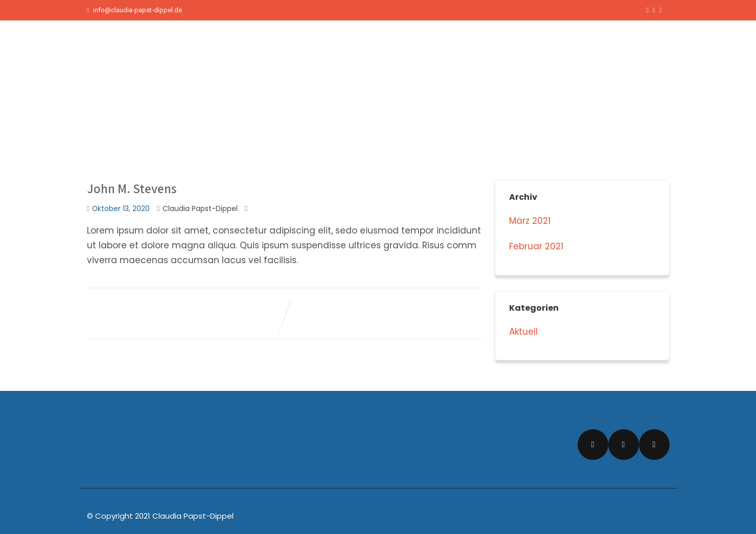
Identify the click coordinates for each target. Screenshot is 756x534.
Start (508, 46)
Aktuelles (547, 46)
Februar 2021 (536, 246)
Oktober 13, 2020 (121, 209)
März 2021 (530, 221)
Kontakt (641, 46)
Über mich (595, 46)
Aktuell (523, 332)
